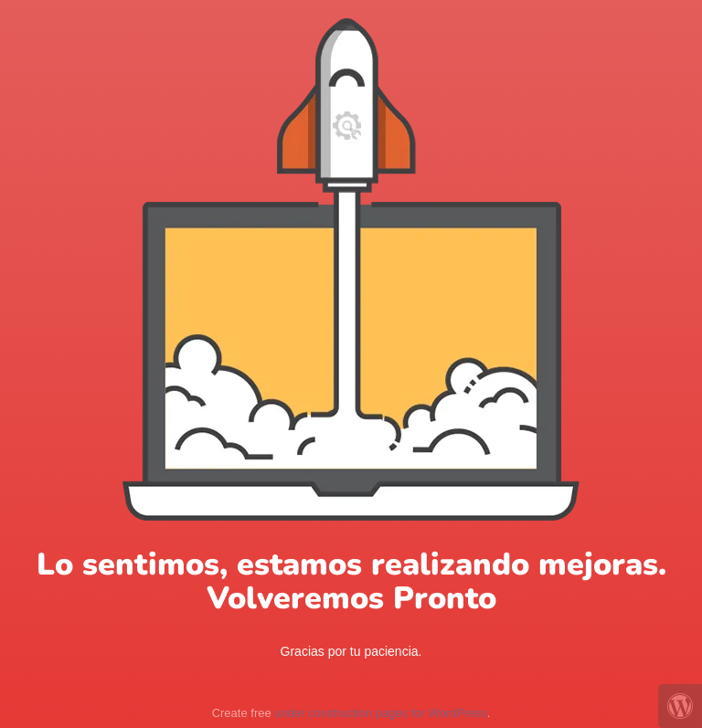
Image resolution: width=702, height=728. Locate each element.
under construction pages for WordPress (380, 713)
